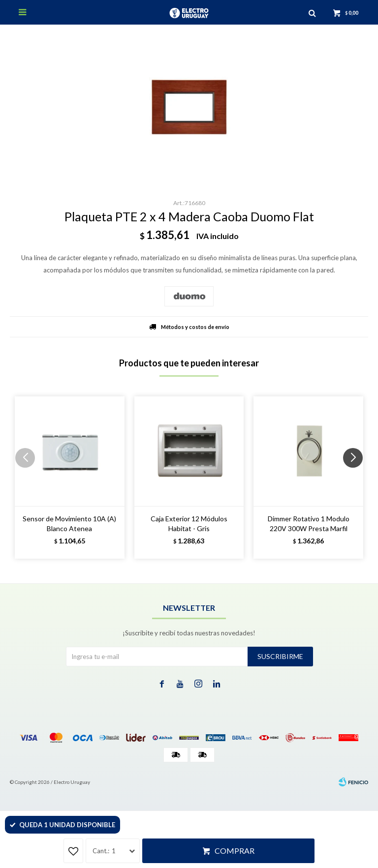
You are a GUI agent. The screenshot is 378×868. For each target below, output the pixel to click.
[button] (357, 478)
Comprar (235, 851)
